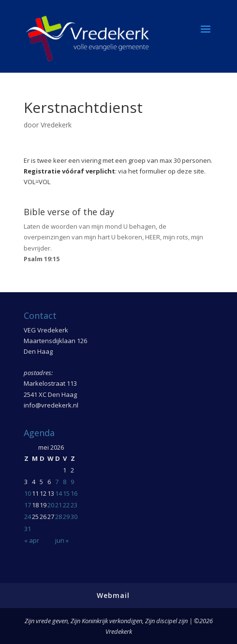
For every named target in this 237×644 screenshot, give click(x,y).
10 (28, 493)
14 (59, 493)
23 (74, 505)
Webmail (113, 595)
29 (66, 517)
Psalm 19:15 (42, 259)
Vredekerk (56, 125)
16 (74, 493)
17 (28, 505)
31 (28, 529)
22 (66, 505)
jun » (62, 540)
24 (28, 517)
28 (59, 517)
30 (74, 517)
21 (59, 505)
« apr (32, 540)
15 (66, 493)
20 (51, 505)
